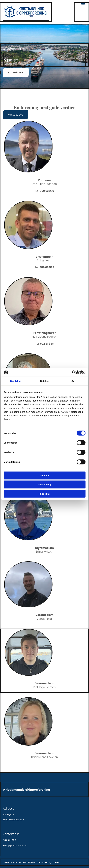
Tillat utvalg (44, 485)
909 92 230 (47, 191)
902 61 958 (47, 344)
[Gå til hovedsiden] (26, 20)
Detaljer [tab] (45, 381)
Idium (15, 862)
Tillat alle (45, 475)
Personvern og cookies (48, 862)
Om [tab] (73, 381)
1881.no (31, 862)
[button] (16, 73)
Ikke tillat (44, 494)
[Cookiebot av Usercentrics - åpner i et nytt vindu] (72, 372)
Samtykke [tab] (16, 381)
